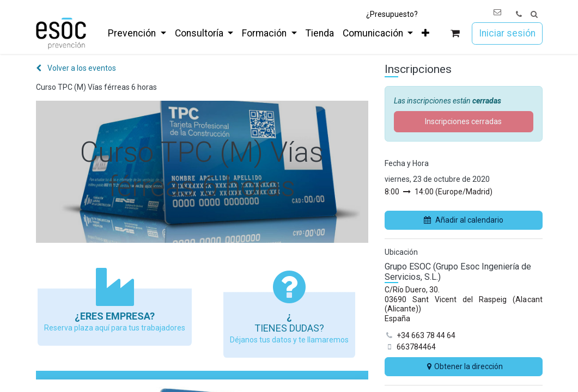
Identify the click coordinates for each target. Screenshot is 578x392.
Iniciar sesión (507, 33)
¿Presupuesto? (392, 14)
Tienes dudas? (289, 328)
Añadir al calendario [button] (464, 220)
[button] (534, 14)
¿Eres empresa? (115, 316)
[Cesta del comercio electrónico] (455, 33)
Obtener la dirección (464, 366)
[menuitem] (137, 33)
